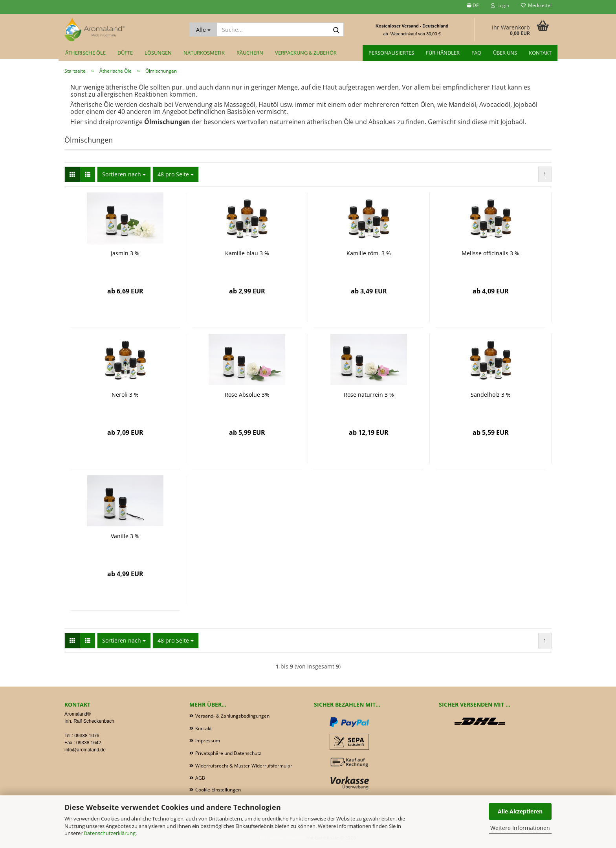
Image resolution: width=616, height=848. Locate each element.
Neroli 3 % (125, 395)
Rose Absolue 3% (247, 395)
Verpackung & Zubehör (306, 53)
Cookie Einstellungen (218, 790)
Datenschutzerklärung (110, 833)
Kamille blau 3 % (247, 253)
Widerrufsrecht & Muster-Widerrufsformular (244, 766)
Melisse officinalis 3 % (490, 253)
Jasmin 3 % (125, 253)
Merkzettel (536, 5)
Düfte (125, 53)
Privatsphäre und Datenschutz (228, 753)
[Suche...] (203, 29)
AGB (200, 778)
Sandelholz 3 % (491, 395)
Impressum (208, 741)
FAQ (476, 53)
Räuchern (250, 53)
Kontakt (540, 53)
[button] (473, 7)
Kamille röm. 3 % (369, 253)
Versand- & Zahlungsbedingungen (232, 716)
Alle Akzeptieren (520, 811)
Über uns (505, 53)
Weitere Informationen (520, 828)
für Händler (443, 53)
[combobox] (124, 174)
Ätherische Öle (85, 53)
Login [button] (500, 5)
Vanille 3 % (125, 536)
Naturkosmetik (204, 53)
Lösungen (158, 53)
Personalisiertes (391, 53)
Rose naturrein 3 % (369, 395)
